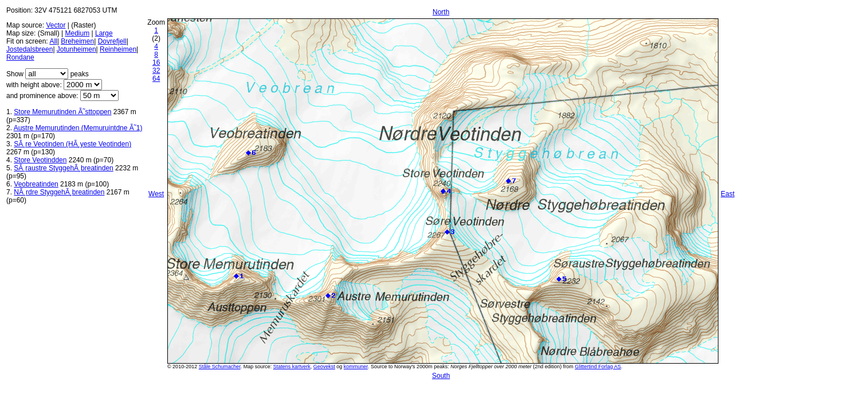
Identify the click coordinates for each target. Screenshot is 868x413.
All (53, 41)
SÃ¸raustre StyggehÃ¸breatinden (63, 168)
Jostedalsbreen (30, 49)
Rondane (20, 57)
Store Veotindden (40, 160)
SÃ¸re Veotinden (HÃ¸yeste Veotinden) (72, 144)
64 (156, 79)
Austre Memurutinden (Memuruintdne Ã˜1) (78, 128)
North (441, 12)
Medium (77, 33)
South (441, 376)
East (728, 194)
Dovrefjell (112, 41)
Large (104, 33)
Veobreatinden (36, 184)
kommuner (356, 367)
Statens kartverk (292, 367)
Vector (56, 25)
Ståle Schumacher (220, 367)
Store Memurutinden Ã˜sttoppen (62, 112)
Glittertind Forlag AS (598, 367)
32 (156, 71)
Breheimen (77, 41)
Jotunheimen (76, 49)
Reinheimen (118, 49)
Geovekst (324, 367)
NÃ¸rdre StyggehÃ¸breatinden (59, 192)
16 (156, 63)
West (156, 194)
